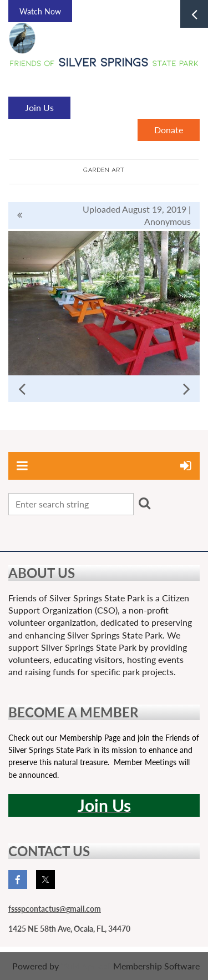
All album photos (19, 215)
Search (144, 503)
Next (186, 389)
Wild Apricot (86, 966)
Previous (22, 389)
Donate (169, 130)
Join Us (39, 107)
